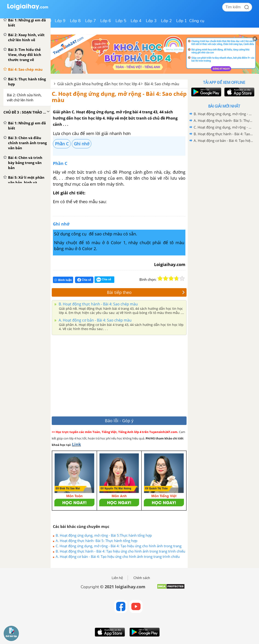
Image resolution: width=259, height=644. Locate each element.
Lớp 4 (136, 21)
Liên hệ (117, 578)
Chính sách (142, 578)
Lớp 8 (75, 21)
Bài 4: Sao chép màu (162, 84)
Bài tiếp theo (146, 292)
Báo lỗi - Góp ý (119, 421)
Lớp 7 (91, 21)
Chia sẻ (84, 280)
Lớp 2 (166, 21)
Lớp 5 (121, 21)
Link (76, 444)
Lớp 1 (182, 21)
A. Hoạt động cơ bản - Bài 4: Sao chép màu (95, 320)
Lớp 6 (106, 21)
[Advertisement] (119, 375)
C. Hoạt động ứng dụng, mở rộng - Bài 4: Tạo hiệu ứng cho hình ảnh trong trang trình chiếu (119, 546)
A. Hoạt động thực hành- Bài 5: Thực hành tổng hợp (96, 541)
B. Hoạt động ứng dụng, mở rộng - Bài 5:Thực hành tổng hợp (104, 535)
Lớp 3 (151, 21)
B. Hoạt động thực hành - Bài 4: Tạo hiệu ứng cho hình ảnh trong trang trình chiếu (120, 551)
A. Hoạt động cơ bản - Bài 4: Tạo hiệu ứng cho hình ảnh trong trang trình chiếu (118, 556)
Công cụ (197, 21)
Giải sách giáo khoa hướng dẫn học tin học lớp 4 (99, 84)
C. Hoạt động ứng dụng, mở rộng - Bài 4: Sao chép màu (119, 97)
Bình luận (63, 280)
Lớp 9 (60, 21)
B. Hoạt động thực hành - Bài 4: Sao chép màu (98, 304)
